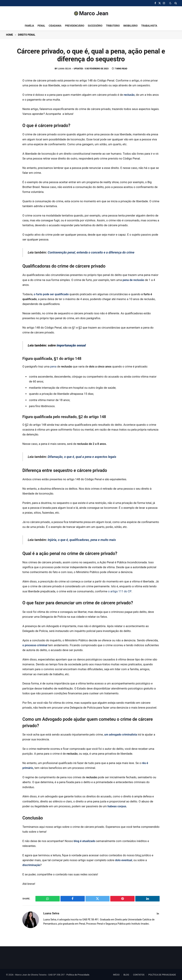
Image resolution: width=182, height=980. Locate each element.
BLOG (126, 974)
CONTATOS (139, 974)
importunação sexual (71, 345)
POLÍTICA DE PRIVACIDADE (162, 974)
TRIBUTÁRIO (113, 26)
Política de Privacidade (78, 974)
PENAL (41, 26)
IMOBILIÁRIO (130, 26)
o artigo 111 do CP (120, 591)
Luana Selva (64, 69)
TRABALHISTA (149, 26)
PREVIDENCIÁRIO (75, 26)
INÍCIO (116, 974)
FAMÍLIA (29, 26)
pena (53, 366)
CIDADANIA (55, 26)
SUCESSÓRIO (95, 26)
